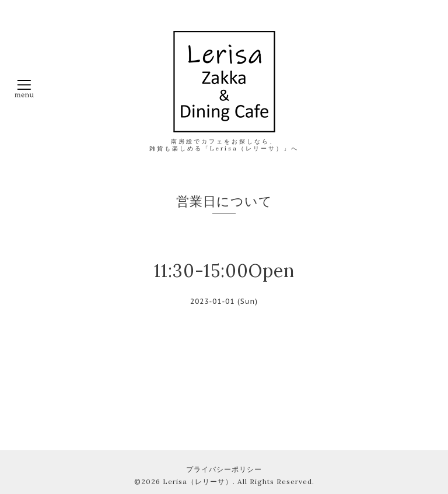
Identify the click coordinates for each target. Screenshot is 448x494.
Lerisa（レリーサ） (198, 481)
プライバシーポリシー (224, 469)
